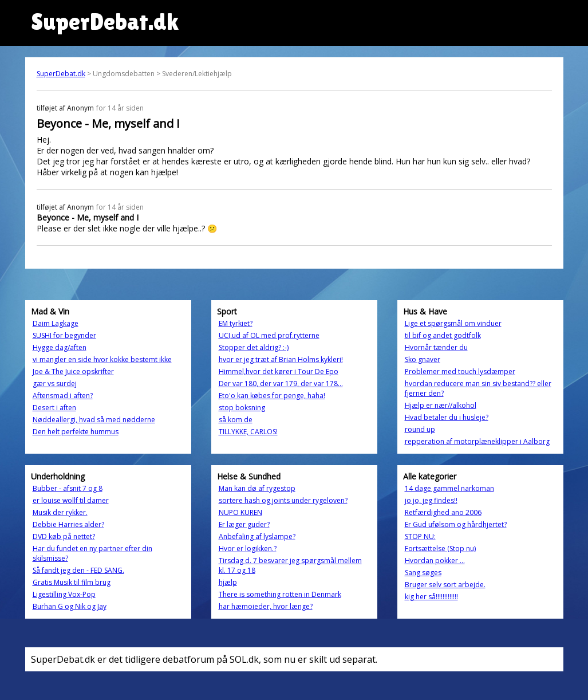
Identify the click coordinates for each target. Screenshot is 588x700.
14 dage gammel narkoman (449, 488)
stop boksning (242, 408)
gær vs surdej (55, 384)
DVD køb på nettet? (64, 536)
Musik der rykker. (60, 512)
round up (420, 429)
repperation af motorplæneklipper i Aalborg (477, 441)
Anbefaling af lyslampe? (257, 536)
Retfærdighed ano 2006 (443, 512)
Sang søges (423, 573)
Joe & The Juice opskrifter (73, 371)
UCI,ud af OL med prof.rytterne (269, 335)
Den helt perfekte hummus (76, 432)
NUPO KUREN (240, 512)
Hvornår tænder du (436, 347)
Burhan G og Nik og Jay (70, 606)
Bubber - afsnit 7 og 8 (68, 488)
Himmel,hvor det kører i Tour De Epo (279, 371)
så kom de (236, 420)
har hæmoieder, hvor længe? (266, 606)
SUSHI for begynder (64, 335)
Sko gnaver (423, 359)
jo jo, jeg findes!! (431, 500)
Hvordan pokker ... (435, 561)
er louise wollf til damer (71, 500)
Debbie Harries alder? (68, 524)
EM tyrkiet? (236, 323)
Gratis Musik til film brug (72, 582)
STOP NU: (420, 536)
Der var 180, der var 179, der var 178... (281, 384)
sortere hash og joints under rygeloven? (283, 500)
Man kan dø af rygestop (257, 488)
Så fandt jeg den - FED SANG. (78, 570)
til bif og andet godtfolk (443, 335)
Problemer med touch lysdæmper (460, 371)
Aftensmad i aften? (63, 396)
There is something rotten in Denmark (280, 594)
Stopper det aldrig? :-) (254, 347)
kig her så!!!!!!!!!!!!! (431, 597)
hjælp (228, 582)
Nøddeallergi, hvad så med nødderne (94, 420)
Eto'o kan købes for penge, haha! (272, 396)
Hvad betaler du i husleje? (447, 417)
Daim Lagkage (56, 323)
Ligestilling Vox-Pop (64, 594)
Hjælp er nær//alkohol (441, 405)
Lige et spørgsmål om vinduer (453, 323)
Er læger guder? (244, 524)
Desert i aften (54, 408)
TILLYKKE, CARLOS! (248, 432)
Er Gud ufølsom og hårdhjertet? (456, 524)
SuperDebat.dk (61, 74)
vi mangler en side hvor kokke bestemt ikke (102, 359)
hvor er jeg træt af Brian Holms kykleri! (281, 359)
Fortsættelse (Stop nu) (440, 548)
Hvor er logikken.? (248, 548)
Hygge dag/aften (60, 347)
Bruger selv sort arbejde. (445, 585)
